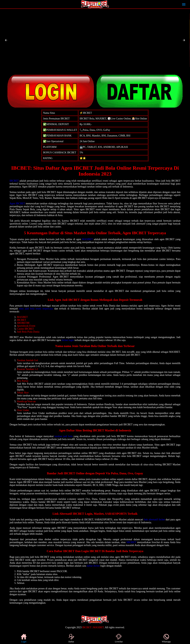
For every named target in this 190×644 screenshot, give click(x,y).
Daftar (71, 638)
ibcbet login (68, 340)
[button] (6, 40)
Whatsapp (166, 638)
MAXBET (87, 239)
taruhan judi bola (64, 436)
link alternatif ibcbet (154, 520)
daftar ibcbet (93, 566)
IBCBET (14, 181)
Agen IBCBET (17, 204)
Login (24, 638)
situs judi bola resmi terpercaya (36, 309)
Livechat (119, 638)
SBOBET (131, 542)
